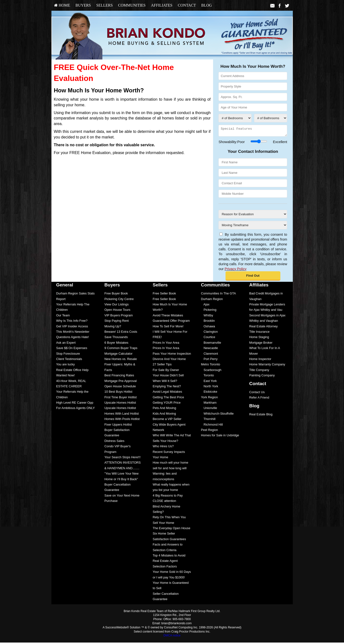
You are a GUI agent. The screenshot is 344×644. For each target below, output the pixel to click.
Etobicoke (209, 393)
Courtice (208, 338)
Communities (132, 5)
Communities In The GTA (218, 295)
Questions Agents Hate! (72, 338)
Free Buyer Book (116, 295)
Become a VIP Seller (167, 420)
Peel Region (209, 431)
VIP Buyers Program (118, 317)
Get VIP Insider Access (72, 328)
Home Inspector (260, 360)
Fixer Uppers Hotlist (118, 426)
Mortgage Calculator (118, 355)
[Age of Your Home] (253, 107)
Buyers (83, 5)
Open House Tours (117, 311)
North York (209, 388)
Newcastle (209, 349)
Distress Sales (114, 442)
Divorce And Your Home (169, 360)
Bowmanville (211, 344)
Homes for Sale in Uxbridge (220, 437)
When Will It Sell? (165, 382)
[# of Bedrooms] (235, 118)
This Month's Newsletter (73, 333)
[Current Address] (253, 76)
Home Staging (259, 338)
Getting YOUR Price (167, 404)
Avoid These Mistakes (168, 317)
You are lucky (65, 366)
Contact (187, 5)
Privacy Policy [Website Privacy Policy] (236, 270)
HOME (62, 5)
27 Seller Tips (162, 366)
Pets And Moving (164, 409)
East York (209, 382)
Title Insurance (259, 333)
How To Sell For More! (168, 328)
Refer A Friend (259, 399)
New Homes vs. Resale (121, 360)
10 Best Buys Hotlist (118, 393)
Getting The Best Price (168, 399)
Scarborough (211, 371)
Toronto (207, 377)
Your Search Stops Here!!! (122, 459)
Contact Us (257, 394)
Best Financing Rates (119, 377)
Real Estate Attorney (263, 328)
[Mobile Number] (253, 195)
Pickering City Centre (119, 300)
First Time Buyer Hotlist (120, 399)
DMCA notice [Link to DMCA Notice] (172, 637)
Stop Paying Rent (117, 322)
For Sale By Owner (166, 371)
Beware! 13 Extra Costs (121, 333)
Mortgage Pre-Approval (120, 382)
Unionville (209, 409)
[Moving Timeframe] (253, 227)
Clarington (209, 333)
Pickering (209, 311)
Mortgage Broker (261, 344)
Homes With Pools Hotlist (122, 420)
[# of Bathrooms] (271, 118)
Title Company (259, 371)
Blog (206, 5)
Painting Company (262, 377)
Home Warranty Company (267, 366)
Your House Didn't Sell (168, 377)
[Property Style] (253, 86)
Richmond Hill (212, 426)
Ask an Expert (66, 344)
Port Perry (209, 360)
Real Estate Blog (261, 416)
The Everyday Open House (171, 530)
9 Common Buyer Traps (121, 349)
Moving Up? (113, 328)
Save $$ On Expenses (72, 349)
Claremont (209, 355)
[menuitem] (62, 5)
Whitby (207, 317)
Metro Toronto (211, 366)
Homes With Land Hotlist (122, 415)
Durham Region (212, 300)
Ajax (205, 306)
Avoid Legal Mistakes (167, 393)
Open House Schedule (120, 388)
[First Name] (253, 164)
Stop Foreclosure (68, 355)
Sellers (105, 5)
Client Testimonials (69, 360)
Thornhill (208, 420)
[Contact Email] (253, 185)
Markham (209, 404)
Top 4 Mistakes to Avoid (169, 557)
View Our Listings (116, 306)
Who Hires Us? (163, 448)
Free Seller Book (164, 295)
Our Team (63, 317)
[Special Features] (253, 131)
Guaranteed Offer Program (171, 322)
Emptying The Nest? (167, 388)
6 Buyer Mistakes (116, 344)
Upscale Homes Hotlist (120, 404)
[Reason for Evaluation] (253, 216)
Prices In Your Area (166, 344)
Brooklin (208, 322)
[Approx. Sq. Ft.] (253, 97)
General (65, 286)
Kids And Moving (164, 415)
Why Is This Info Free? (72, 322)
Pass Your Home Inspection (172, 355)
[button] (253, 277)
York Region (209, 399)
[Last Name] (253, 174)
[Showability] (259, 143)
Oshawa (208, 328)
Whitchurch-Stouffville (217, 415)
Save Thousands (116, 338)
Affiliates (162, 5)
